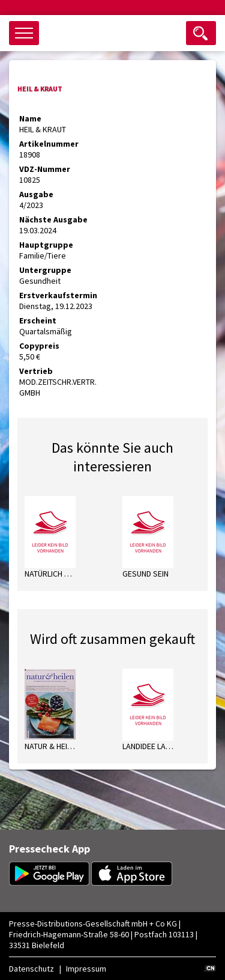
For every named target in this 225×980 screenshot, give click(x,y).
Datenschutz (31, 969)
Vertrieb (36, 371)
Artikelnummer (49, 144)
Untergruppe (45, 270)
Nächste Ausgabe (53, 219)
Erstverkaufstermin (58, 295)
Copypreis (39, 346)
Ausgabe (36, 194)
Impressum (86, 969)
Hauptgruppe (46, 245)
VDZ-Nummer (45, 169)
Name (30, 118)
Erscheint (38, 320)
